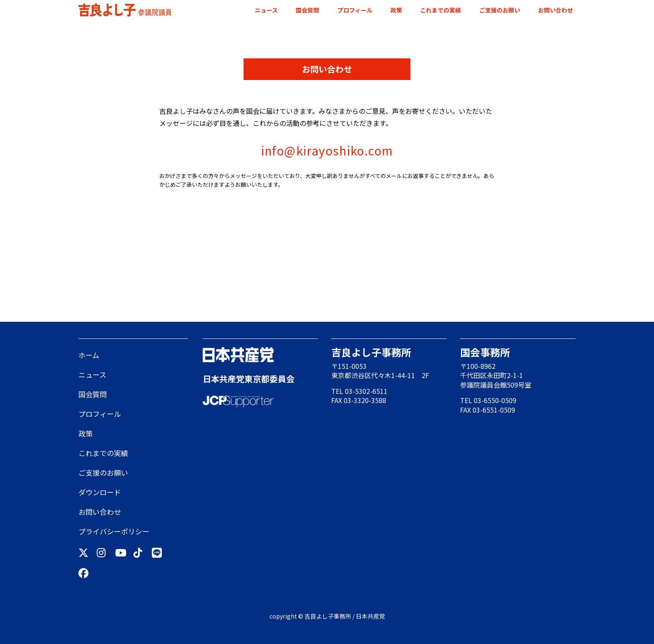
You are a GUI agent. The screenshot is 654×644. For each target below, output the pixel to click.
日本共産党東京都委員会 (249, 379)
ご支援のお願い (500, 10)
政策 (396, 10)
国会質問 (307, 10)
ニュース (266, 10)
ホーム (89, 355)
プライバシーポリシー (114, 531)
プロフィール (355, 10)
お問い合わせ (556, 10)
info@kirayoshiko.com (327, 150)
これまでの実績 (440, 10)
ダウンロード (100, 492)
